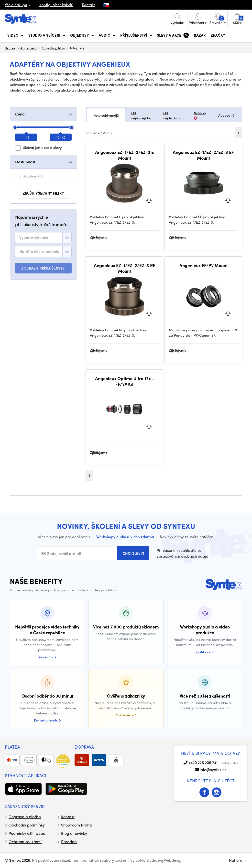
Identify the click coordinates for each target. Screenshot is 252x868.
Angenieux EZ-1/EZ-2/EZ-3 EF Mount (203, 155)
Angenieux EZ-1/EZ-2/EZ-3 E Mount (124, 155)
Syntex (10, 48)
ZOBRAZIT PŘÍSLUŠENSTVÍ (43, 268)
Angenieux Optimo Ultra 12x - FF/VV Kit (125, 381)
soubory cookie (113, 860)
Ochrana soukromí (25, 842)
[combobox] (43, 238)
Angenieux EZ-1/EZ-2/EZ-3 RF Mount (125, 268)
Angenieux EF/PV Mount (203, 265)
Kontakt (88, 5)
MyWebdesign (171, 860)
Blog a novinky (74, 833)
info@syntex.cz (213, 769)
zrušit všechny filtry (43, 193)
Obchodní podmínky (27, 825)
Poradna (69, 842)
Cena (20, 114)
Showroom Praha (77, 825)
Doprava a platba (25, 817)
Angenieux (29, 48)
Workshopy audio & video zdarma (125, 537)
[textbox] (34, 238)
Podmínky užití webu (27, 833)
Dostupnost (25, 162)
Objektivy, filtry (53, 48)
